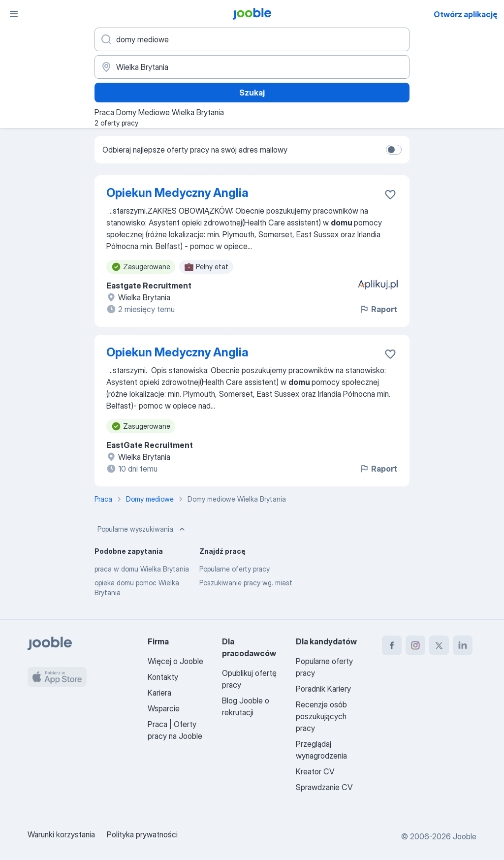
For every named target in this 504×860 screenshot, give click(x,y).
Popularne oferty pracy (235, 569)
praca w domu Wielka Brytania (142, 569)
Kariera (159, 693)
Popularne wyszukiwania (142, 529)
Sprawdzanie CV (324, 787)
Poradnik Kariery (323, 689)
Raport (378, 309)
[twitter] (439, 645)
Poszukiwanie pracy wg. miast (246, 583)
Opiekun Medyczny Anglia (177, 193)
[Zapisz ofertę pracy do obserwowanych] (390, 194)
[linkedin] (463, 645)
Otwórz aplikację (466, 14)
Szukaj (252, 93)
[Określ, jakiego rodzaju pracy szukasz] (252, 39)
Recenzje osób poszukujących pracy (321, 716)
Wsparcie (164, 708)
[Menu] (14, 14)
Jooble (465, 836)
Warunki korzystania (61, 834)
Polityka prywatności (142, 834)
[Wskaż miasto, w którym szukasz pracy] (252, 67)
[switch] (394, 150)
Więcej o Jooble (175, 661)
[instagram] (415, 645)
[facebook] (392, 645)
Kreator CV (315, 771)
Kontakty (163, 677)
